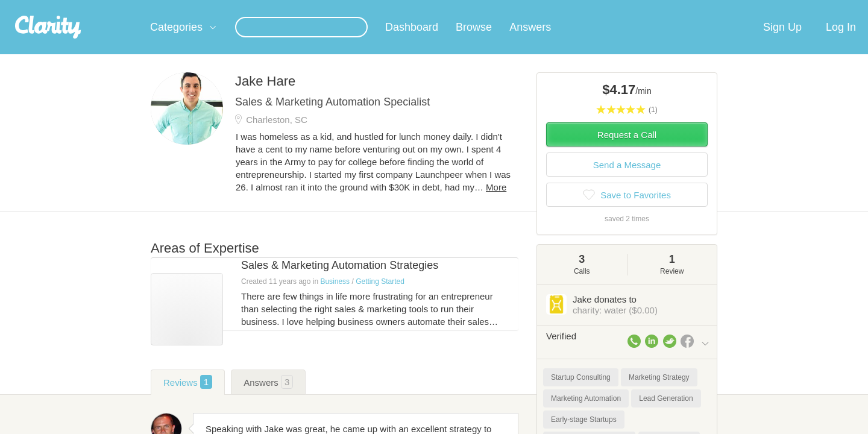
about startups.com (753, 8)
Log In (841, 42)
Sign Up (782, 42)
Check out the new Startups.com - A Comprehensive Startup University (579, 8)
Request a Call (627, 149)
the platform (132, 7)
